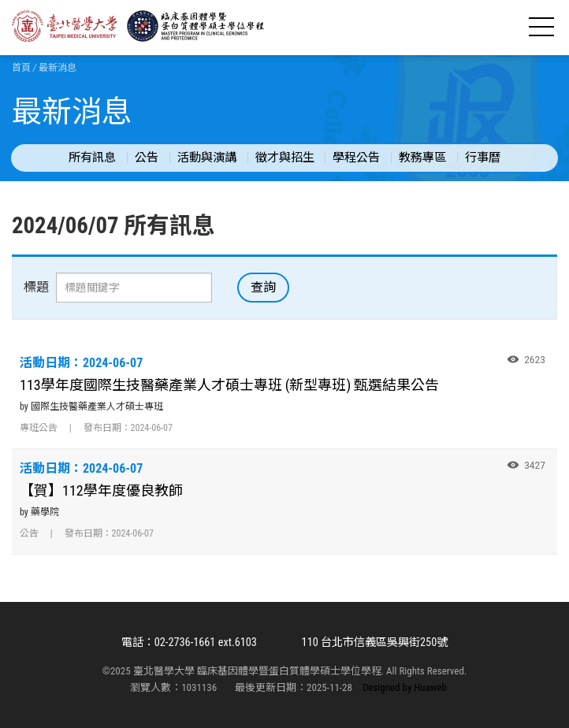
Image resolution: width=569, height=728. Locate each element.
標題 (36, 287)
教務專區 (422, 158)
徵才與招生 (285, 158)
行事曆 (483, 158)
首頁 (21, 68)
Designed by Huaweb (405, 687)
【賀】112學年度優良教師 (101, 490)
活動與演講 (207, 158)
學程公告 (356, 158)
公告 (147, 158)
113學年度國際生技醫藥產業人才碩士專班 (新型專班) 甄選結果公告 (229, 385)
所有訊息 (92, 158)
